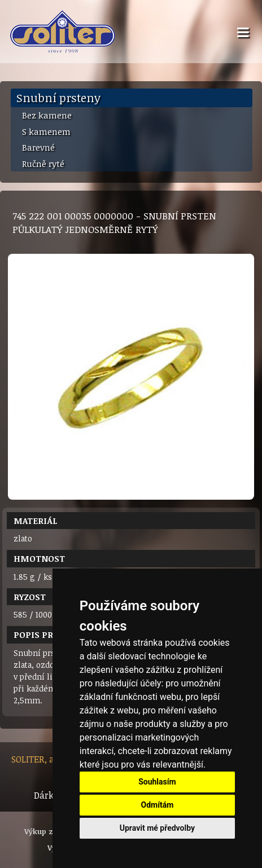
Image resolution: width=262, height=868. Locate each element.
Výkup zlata (46, 831)
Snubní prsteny (58, 98)
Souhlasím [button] (157, 782)
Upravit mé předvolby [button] (157, 828)
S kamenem (46, 131)
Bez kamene (47, 115)
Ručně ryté (43, 164)
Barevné (38, 147)
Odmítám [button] (157, 805)
